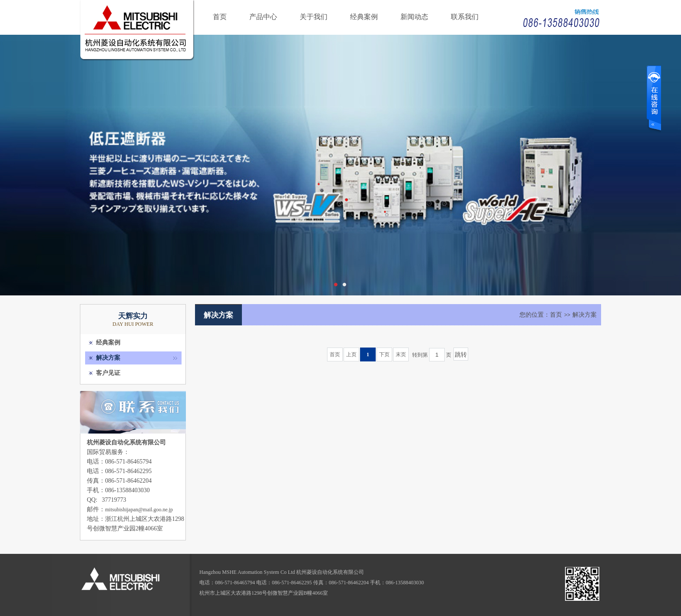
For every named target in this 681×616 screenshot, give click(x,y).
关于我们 (314, 17)
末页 (401, 354)
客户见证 (108, 373)
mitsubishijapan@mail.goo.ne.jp (139, 510)
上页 (351, 354)
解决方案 (108, 358)
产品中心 (263, 17)
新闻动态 (414, 17)
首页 (220, 17)
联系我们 (465, 17)
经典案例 (364, 17)
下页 (384, 354)
